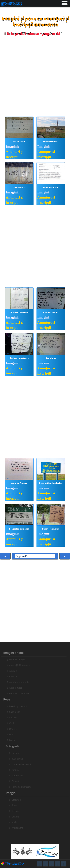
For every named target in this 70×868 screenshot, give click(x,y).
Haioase (17, 753)
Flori (10, 734)
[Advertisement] (35, 75)
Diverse (11, 729)
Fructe (11, 740)
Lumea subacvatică (23, 764)
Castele (11, 717)
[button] (64, 3)
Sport (16, 805)
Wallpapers (19, 828)
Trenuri (17, 811)
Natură (17, 770)
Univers (17, 817)
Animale (12, 671)
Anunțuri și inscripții (17, 682)
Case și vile (13, 712)
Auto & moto (14, 688)
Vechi (16, 822)
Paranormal (19, 775)
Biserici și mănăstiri (17, 706)
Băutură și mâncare (17, 693)
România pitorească (23, 787)
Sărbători (18, 800)
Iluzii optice (19, 759)
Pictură (17, 781)
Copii (10, 723)
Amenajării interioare (18, 665)
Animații (12, 676)
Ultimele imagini (16, 659)
